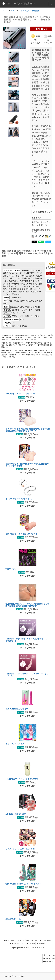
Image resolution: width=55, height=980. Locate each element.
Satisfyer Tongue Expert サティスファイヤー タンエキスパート (27, 640)
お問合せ (41, 943)
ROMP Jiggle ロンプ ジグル (17, 709)
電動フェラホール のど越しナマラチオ (21, 534)
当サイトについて (17, 943)
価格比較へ (41, 29)
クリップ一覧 (32, 940)
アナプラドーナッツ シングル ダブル (21, 394)
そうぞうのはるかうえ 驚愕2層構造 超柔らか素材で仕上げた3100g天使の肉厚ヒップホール (28, 430)
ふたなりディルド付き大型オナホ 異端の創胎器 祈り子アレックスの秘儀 (27, 465)
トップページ (10, 940)
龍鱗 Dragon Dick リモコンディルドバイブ (23, 884)
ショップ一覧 (45, 940)
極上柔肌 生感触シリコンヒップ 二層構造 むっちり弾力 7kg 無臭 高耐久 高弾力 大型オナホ (27, 605)
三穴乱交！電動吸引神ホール (17, 814)
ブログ (21, 940)
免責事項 (31, 943)
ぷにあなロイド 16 (13, 919)
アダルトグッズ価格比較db (18, 3)
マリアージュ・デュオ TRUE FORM (20, 849)
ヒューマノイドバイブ (15, 744)
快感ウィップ (11, 569)
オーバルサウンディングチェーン (19, 499)
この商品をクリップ (42, 212)
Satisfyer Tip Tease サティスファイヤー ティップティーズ (27, 675)
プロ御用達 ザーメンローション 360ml (22, 779)
